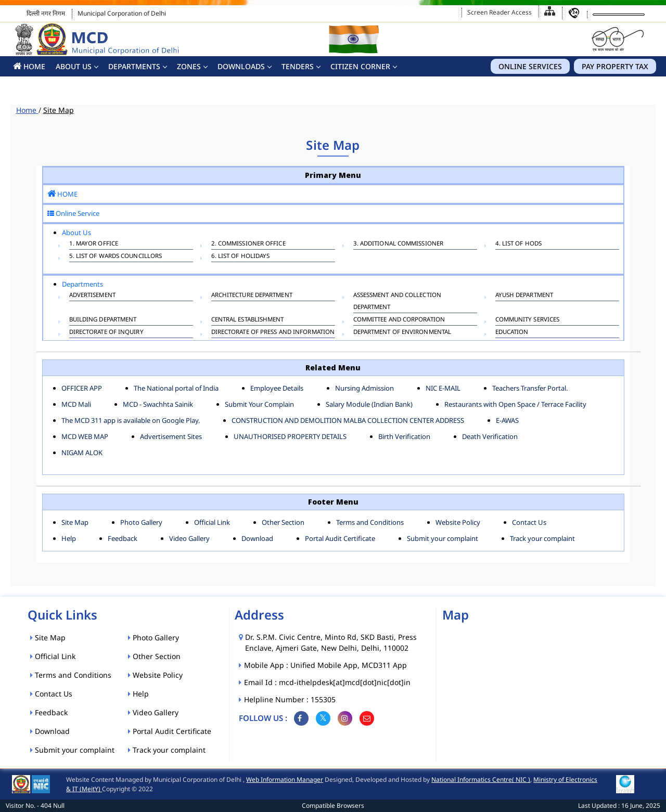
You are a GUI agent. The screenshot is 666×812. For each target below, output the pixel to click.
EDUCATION (512, 333)
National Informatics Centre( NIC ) (481, 779)
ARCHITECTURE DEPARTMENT (252, 296)
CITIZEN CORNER (360, 66)
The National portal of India (176, 388)
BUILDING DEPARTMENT (103, 320)
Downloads (241, 66)
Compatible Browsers (333, 805)
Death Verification (490, 436)
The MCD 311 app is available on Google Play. (131, 420)
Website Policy (458, 522)
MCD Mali (76, 404)
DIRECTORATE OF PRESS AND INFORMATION (273, 333)
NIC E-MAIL (443, 388)
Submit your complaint (443, 538)
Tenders (298, 66)
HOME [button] (29, 66)
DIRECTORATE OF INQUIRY (106, 333)
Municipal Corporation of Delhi (122, 13)
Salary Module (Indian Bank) (369, 404)
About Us (74, 66)
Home (27, 110)
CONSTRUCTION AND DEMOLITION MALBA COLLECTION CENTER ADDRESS (348, 420)
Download (257, 538)
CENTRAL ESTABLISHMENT (248, 320)
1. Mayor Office (94, 244)
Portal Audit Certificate (340, 538)
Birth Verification (404, 436)
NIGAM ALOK (82, 453)
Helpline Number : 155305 (290, 699)
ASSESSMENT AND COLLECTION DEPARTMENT (398, 301)
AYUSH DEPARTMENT (524, 296)
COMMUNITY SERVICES (528, 320)
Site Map (59, 110)
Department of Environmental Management (402, 338)
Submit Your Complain (259, 404)
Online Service (73, 213)
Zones (189, 66)
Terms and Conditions (370, 522)
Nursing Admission (364, 388)
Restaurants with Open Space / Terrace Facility (515, 404)
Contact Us (529, 522)
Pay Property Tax (615, 66)
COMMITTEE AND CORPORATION (399, 320)
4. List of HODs (519, 244)
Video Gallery (189, 538)
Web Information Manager (285, 779)
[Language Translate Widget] (619, 15)
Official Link (212, 522)
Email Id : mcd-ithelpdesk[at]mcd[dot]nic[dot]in (328, 682)
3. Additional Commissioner (399, 244)
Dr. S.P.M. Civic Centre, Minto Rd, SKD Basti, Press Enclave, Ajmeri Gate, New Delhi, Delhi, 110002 (331, 642)
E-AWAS (507, 420)
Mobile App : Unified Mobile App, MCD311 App (326, 665)
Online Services (530, 66)
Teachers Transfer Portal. (530, 388)
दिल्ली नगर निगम (46, 13)
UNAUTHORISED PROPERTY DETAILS (290, 436)
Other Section (283, 522)
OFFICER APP (82, 388)
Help (69, 538)
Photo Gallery (141, 522)
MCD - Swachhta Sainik (158, 404)
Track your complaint (542, 538)
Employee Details (277, 388)
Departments (134, 66)
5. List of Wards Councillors (116, 257)
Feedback (123, 538)
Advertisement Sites (171, 436)
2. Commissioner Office (248, 244)
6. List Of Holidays (241, 257)
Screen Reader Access (499, 12)
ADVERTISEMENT (92, 296)
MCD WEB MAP (85, 436)
